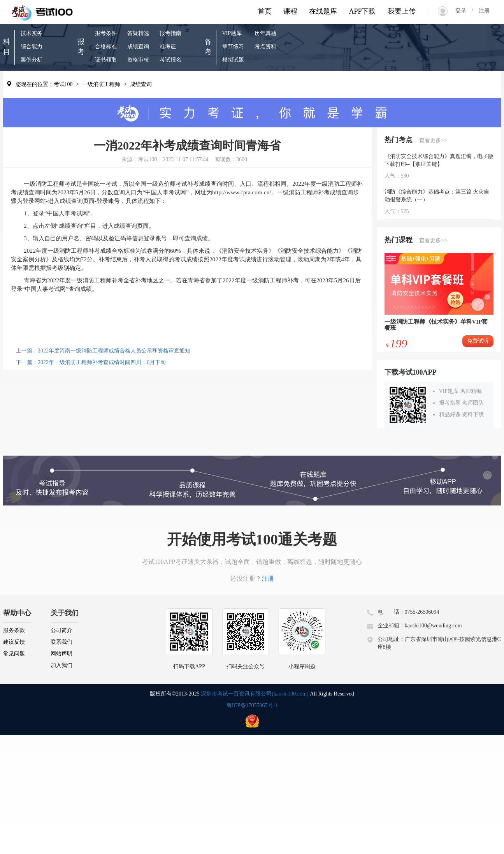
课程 (290, 11)
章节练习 (233, 47)
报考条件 (106, 33)
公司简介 (61, 630)
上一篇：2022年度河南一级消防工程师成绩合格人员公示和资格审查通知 (103, 351)
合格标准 (106, 47)
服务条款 (14, 630)
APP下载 (362, 11)
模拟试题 (233, 60)
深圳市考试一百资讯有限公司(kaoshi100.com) (255, 694)
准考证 (168, 47)
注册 (481, 11)
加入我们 (61, 665)
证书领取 (106, 60)
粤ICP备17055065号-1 (252, 705)
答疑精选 (138, 33)
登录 (464, 11)
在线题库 (323, 11)
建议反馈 (14, 642)
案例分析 (32, 60)
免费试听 (478, 341)
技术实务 (32, 33)
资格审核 (138, 60)
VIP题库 (232, 33)
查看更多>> (433, 140)
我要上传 (402, 11)
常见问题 (14, 654)
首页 (265, 11)
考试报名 (170, 60)
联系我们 (61, 642)
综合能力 (32, 47)
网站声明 (61, 654)
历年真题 (265, 33)
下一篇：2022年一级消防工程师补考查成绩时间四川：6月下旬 (91, 362)
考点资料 (265, 47)
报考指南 (170, 33)
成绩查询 (138, 47)
